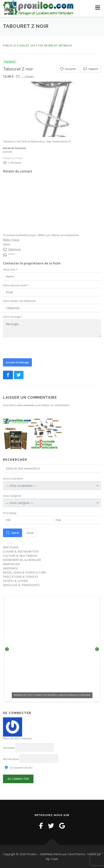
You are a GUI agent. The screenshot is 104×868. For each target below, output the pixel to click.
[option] (52, 649)
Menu (97, 8)
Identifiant (9, 747)
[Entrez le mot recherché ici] (52, 468)
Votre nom (10, 269)
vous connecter (26, 405)
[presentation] (33, 347)
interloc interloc (58, 45)
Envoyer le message (17, 362)
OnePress (46, 854)
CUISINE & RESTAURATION (21, 551)
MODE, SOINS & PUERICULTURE (24, 572)
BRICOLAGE (11, 547)
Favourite (68, 69)
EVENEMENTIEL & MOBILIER (22, 560)
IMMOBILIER (11, 564)
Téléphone (14, 249)
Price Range (10, 513)
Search (13, 533)
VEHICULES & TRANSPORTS (21, 585)
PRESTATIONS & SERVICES (21, 576)
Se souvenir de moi (19, 767)
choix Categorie (12, 496)
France (15, 240)
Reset (30, 532)
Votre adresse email (16, 285)
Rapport (91, 69)
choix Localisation (13, 478)
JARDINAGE (10, 568)
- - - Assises (27, 76)
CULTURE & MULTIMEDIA (20, 555)
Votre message (13, 317)
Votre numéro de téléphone (19, 301)
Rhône (7, 240)
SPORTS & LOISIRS (15, 581)
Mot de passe (11, 759)
